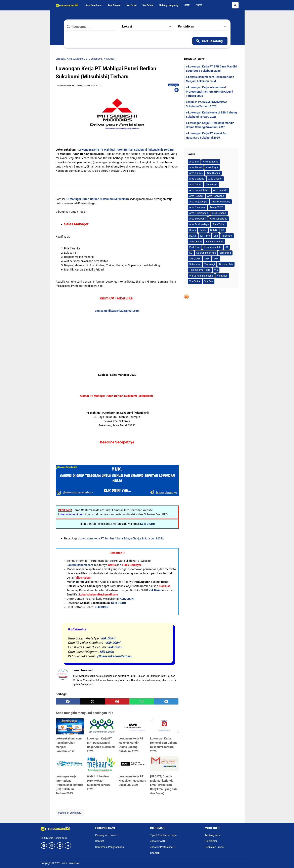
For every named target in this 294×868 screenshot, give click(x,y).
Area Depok (196, 185)
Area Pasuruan (197, 207)
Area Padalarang (221, 202)
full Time (205, 236)
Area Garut (212, 185)
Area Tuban (219, 224)
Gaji (216, 236)
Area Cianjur (114, 5)
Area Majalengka (198, 202)
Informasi (227, 236)
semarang (225, 253)
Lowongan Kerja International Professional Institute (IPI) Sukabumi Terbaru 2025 (70, 785)
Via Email (132, 5)
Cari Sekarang (209, 41)
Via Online (148, 5)
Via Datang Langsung (201, 276)
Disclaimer (211, 841)
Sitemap (155, 853)
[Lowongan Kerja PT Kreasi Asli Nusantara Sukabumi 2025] (133, 764)
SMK (207, 259)
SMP (187, 5)
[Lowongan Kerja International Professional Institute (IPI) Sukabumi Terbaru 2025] (70, 764)
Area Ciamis (196, 173)
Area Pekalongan (199, 213)
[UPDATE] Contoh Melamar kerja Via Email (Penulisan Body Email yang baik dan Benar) (164, 785)
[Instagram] (52, 846)
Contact (100, 841)
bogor (203, 230)
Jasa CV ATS (159, 841)
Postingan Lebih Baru (70, 813)
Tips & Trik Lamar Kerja (163, 835)
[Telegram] (68, 846)
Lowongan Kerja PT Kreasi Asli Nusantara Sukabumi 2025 (132, 781)
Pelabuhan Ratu (213, 247)
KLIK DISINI (147, 524)
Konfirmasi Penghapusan (110, 847)
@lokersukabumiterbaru (114, 656)
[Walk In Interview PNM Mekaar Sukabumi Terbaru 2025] (101, 764)
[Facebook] (44, 846)
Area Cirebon (215, 179)
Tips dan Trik (226, 264)
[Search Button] (235, 5)
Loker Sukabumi (70, 863)
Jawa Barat (196, 242)
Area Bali (194, 162)
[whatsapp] (142, 702)
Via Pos (209, 281)
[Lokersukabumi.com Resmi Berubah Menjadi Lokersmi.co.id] (70, 726)
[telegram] (166, 702)
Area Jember (196, 196)
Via (216, 270)
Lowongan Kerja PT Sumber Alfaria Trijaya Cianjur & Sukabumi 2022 (122, 538)
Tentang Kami (213, 835)
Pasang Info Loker (107, 835)
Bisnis (193, 230)
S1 (227, 247)
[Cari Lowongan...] (92, 27)
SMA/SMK (195, 259)
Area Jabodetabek (199, 190)
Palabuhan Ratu (215, 242)
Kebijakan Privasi (215, 847)
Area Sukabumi (93, 5)
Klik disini (115, 647)
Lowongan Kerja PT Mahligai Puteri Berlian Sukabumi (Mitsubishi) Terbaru (126, 150)
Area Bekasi (196, 167)
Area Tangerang (219, 219)
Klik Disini (155, 590)
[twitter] (92, 702)
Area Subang (219, 213)
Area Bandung (211, 162)
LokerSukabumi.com (80, 565)
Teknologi (210, 264)
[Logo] (65, 829)
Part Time (195, 247)
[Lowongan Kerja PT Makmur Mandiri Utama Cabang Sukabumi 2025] (133, 726)
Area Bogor (212, 167)
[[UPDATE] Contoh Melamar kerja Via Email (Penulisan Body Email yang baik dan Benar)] (164, 764)
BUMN (214, 230)
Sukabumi (195, 264)
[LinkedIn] (60, 846)
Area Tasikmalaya (199, 224)
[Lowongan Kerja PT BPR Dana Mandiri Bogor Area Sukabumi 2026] (101, 726)
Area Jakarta (220, 190)
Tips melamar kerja (200, 270)
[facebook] (68, 702)
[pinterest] (117, 702)
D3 (223, 230)
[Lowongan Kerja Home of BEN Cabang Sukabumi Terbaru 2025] (164, 726)
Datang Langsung (169, 5)
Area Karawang (216, 196)
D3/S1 (199, 5)
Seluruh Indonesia (206, 253)
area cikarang (197, 179)
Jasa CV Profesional (163, 847)
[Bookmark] (176, 90)
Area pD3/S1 (217, 207)
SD (191, 253)
